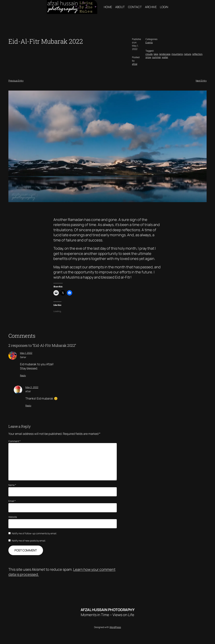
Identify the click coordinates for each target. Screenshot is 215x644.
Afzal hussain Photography (108, 610)
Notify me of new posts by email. (29, 541)
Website (13, 517)
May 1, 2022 (26, 353)
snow (148, 57)
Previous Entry (16, 81)
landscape (165, 54)
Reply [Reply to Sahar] (23, 375)
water (165, 57)
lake (156, 54)
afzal (135, 64)
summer (156, 57)
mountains (177, 54)
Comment (14, 441)
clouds (149, 54)
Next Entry (201, 81)
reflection (197, 54)
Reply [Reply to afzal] (28, 406)
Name (12, 485)
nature (187, 54)
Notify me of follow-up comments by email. (34, 533)
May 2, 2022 (32, 387)
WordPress (115, 627)
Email (12, 501)
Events (149, 42)
